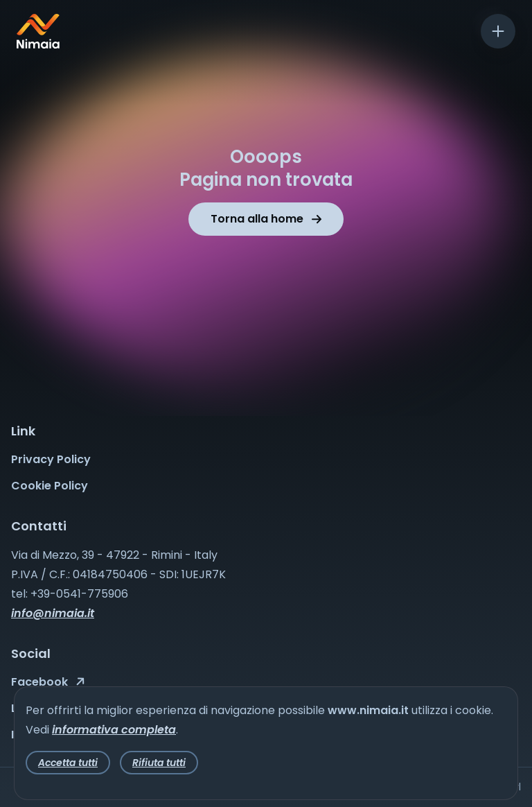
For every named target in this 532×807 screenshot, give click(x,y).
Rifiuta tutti (159, 763)
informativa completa (114, 730)
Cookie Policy (50, 486)
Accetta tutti (68, 763)
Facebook (48, 682)
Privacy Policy (51, 459)
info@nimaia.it (53, 613)
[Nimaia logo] (38, 45)
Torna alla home (266, 219)
